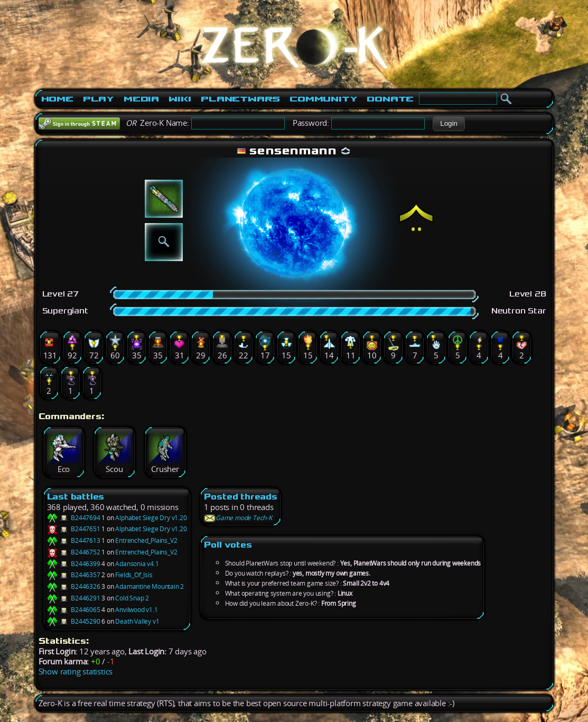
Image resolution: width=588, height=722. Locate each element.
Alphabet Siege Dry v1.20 (151, 518)
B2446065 (74, 610)
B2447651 (74, 529)
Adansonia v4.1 (137, 564)
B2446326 (74, 586)
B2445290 (74, 621)
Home (57, 99)
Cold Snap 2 (132, 598)
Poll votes (228, 545)
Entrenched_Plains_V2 (146, 540)
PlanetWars (240, 99)
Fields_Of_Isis (134, 575)
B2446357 (74, 575)
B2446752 (74, 552)
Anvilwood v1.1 (136, 610)
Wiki (180, 99)
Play (99, 99)
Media (141, 99)
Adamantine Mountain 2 (150, 586)
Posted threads (241, 497)
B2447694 (74, 518)
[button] (449, 124)
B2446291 (74, 598)
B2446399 (74, 564)
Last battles (76, 497)
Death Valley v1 (137, 621)
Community (323, 99)
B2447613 (74, 540)
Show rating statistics (76, 672)
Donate (390, 99)
